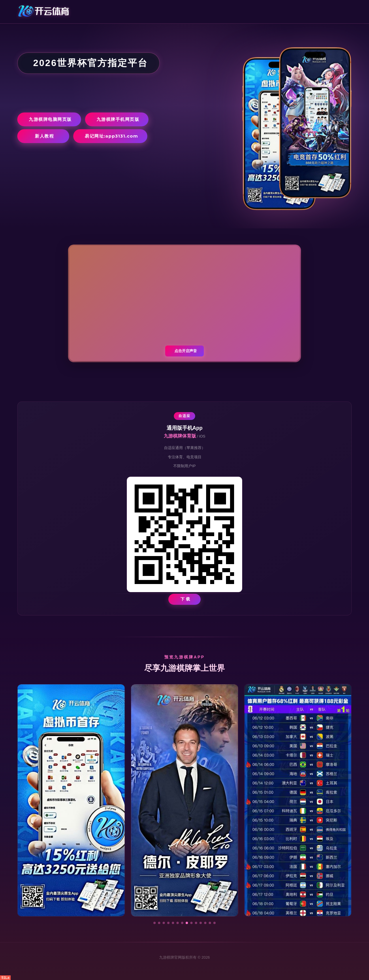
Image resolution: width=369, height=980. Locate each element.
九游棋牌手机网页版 (118, 119)
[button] (155, 923)
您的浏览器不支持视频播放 (184, 303)
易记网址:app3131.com (111, 136)
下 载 (186, 599)
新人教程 (44, 136)
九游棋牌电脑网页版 (50, 119)
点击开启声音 (186, 351)
